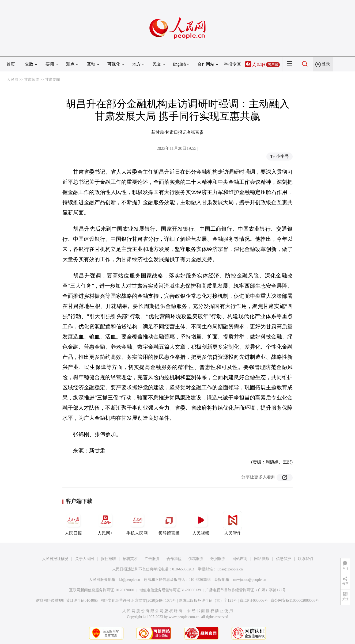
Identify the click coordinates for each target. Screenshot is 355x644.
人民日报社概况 (55, 559)
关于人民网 (85, 559)
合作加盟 (174, 559)
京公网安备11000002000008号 (295, 601)
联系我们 (305, 559)
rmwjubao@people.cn (250, 580)
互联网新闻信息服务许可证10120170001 (102, 590)
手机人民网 (137, 523)
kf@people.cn (129, 580)
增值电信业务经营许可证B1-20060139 (170, 590)
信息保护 (284, 559)
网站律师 (262, 559)
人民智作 (233, 523)
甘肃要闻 (52, 80)
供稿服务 (196, 559)
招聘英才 (130, 559)
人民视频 (201, 523)
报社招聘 (108, 559)
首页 (11, 64)
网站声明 (240, 559)
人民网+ (105, 523)
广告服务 (152, 559)
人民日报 (73, 523)
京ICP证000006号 (254, 601)
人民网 (13, 80)
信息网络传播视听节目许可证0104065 (67, 601)
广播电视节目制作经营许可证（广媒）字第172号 (246, 590)
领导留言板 (169, 523)
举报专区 (232, 64)
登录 (326, 64)
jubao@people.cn (230, 569)
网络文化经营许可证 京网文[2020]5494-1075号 (138, 601)
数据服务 (218, 559)
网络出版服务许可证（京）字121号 (208, 601)
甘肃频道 (32, 80)
